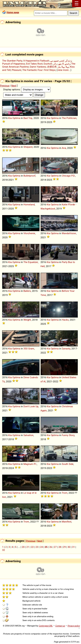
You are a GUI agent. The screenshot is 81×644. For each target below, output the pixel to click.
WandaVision (69, 233)
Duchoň (48, 64)
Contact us (60, 626)
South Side (68, 464)
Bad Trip (28, 118)
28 (60, 547)
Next (14, 86)
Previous (5, 86)
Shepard (28, 147)
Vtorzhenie (29, 233)
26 (51, 547)
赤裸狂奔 (52, 67)
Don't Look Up (31, 406)
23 (37, 547)
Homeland (29, 204)
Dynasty (66, 349)
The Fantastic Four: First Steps (39, 70)
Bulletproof (29, 176)
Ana (64, 148)
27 (55, 547)
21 (28, 547)
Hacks (65, 320)
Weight (27, 320)
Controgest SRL (46, 626)
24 (42, 547)
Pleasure (16, 70)
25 (46, 547)
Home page (13, 12)
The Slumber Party (12, 61)
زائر (55, 64)
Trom (65, 493)
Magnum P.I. (30, 464)
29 (64, 547)
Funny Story (68, 435)
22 (32, 547)
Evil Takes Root (34, 64)
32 (4, 550)
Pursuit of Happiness (13, 64)
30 (69, 547)
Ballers (27, 291)
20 (23, 547)
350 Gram (29, 349)
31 (74, 547)
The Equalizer (31, 262)
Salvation (28, 435)
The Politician (69, 118)
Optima (16, 118)
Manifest (67, 522)
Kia (10, 118)
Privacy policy (74, 626)
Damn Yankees (38, 67)
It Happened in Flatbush (36, 61)
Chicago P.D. (68, 176)
